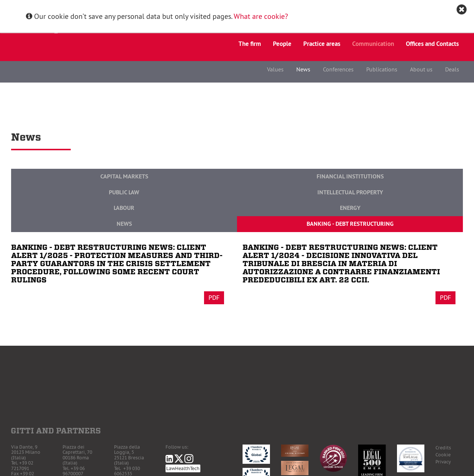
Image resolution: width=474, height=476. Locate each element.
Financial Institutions (350, 176)
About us (421, 69)
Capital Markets (124, 176)
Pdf (214, 298)
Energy (350, 208)
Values (275, 69)
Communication (373, 44)
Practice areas (322, 44)
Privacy (443, 462)
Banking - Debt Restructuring (350, 224)
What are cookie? (261, 16)
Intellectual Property (350, 192)
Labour (124, 208)
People (282, 44)
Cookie (443, 455)
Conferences (338, 69)
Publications (382, 69)
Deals (452, 69)
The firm (250, 44)
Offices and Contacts (432, 44)
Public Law (124, 192)
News (303, 69)
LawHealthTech (183, 468)
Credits (443, 448)
